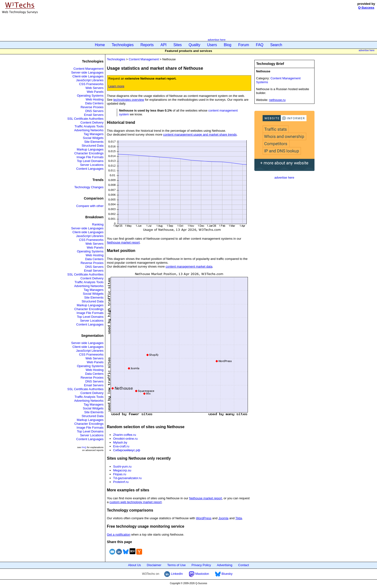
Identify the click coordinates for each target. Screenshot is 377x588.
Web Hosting (94, 99)
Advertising (225, 565)
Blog (228, 45)
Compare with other (90, 206)
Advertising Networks (89, 130)
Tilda (239, 518)
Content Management (88, 69)
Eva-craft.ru (121, 446)
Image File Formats (90, 157)
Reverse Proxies (92, 107)
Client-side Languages (88, 76)
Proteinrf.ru (121, 482)
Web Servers (95, 88)
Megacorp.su (122, 470)
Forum (244, 45)
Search (276, 45)
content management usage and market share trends (200, 134)
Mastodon (199, 574)
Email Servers (94, 115)
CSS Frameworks (91, 84)
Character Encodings (89, 153)
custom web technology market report (135, 502)
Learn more (116, 86)
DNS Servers (94, 111)
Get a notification (119, 535)
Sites (178, 45)
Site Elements (94, 142)
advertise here (217, 40)
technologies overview (129, 100)
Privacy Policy (201, 565)
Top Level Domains (90, 161)
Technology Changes (89, 187)
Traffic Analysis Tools (89, 126)
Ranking (98, 224)
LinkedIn (173, 574)
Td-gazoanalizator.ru (128, 478)
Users (212, 45)
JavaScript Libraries (90, 80)
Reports (147, 45)
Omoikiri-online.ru (126, 439)
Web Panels (95, 92)
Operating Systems (90, 96)
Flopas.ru (120, 474)
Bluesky (224, 574)
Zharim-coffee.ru (125, 435)
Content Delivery (92, 122)
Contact (244, 565)
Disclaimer (154, 565)
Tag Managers (94, 134)
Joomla (223, 518)
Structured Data (92, 146)
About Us (135, 565)
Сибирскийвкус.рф (127, 450)
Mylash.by (120, 442)
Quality (194, 45)
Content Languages (90, 169)
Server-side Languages (87, 72)
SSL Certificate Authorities (85, 119)
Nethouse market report (123, 242)
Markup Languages (90, 149)
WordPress (204, 518)
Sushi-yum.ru (123, 466)
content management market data (189, 266)
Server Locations (92, 165)
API (164, 45)
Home (100, 45)
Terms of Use (177, 565)
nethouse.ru (277, 100)
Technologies (123, 45)
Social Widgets (93, 138)
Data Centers (94, 103)
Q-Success (366, 8)
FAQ (260, 45)
